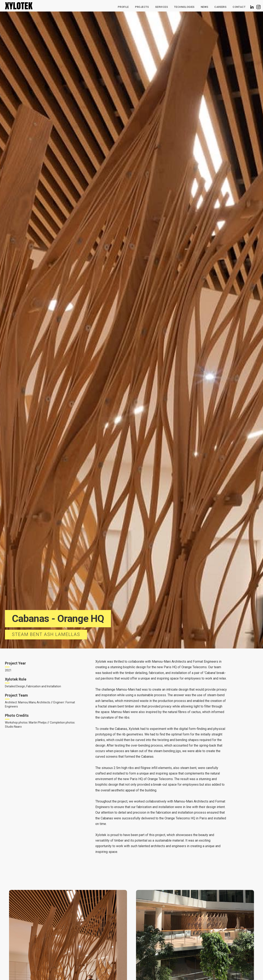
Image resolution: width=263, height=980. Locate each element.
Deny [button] (188, 969)
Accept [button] (220, 969)
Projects (142, 7)
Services (161, 7)
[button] (184, 7)
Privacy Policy (38, 973)
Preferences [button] (162, 969)
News (205, 7)
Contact (239, 7)
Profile (123, 7)
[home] (19, 6)
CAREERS (220, 7)
